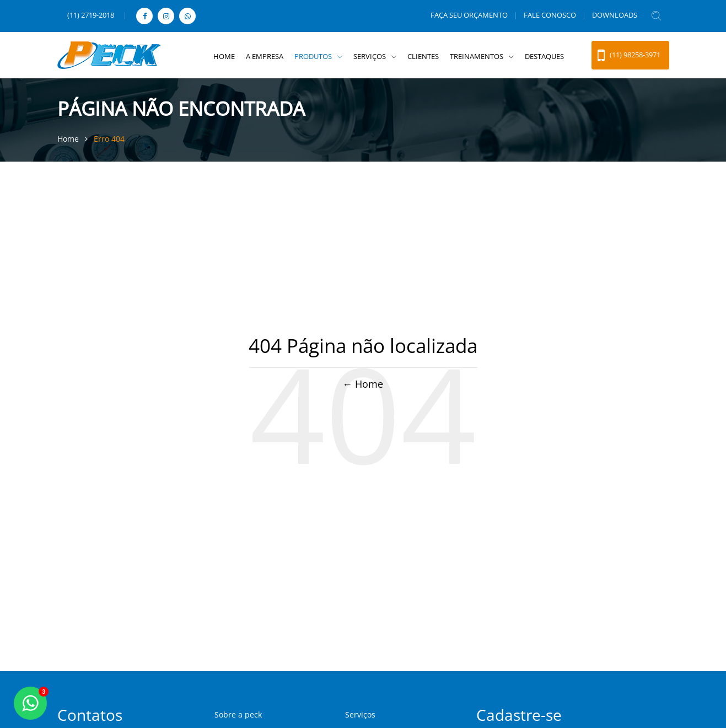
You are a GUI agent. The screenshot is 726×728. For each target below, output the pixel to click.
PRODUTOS (314, 56)
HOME (224, 56)
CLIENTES (423, 56)
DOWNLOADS (615, 15)
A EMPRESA (265, 56)
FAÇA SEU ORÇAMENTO (469, 15)
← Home (363, 384)
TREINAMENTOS (477, 56)
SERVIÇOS (370, 56)
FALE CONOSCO (550, 15)
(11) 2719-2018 (91, 15)
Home (69, 139)
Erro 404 (109, 139)
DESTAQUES (544, 56)
